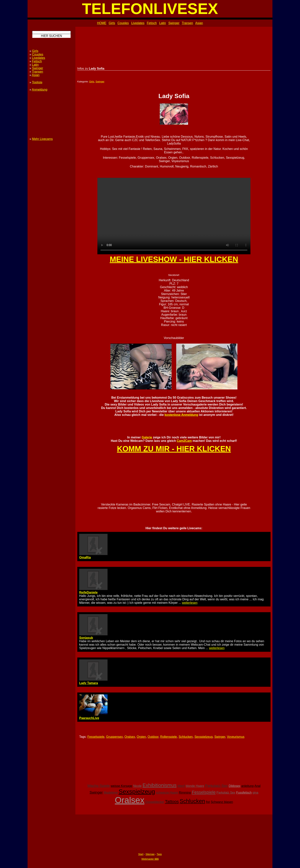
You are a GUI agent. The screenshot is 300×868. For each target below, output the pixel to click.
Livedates (138, 23)
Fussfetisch (244, 793)
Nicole (137, 786)
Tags (159, 854)
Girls (112, 23)
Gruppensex (115, 737)
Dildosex (234, 786)
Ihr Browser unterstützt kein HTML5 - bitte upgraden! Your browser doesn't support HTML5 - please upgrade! (174, 216)
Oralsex (130, 737)
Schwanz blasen (222, 802)
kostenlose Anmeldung (181, 415)
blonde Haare (195, 786)
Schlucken (186, 737)
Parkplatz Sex (226, 793)
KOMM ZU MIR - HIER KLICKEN (174, 449)
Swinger (174, 23)
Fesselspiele (96, 737)
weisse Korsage (122, 786)
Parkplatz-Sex (216, 786)
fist (208, 802)
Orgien (141, 737)
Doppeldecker (155, 802)
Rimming (185, 793)
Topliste (37, 82)
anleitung (247, 786)
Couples (123, 23)
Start (141, 854)
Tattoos (172, 802)
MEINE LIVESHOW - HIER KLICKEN (174, 259)
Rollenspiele (168, 737)
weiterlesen (190, 603)
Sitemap (150, 854)
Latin (163, 23)
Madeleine (111, 793)
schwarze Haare (167, 793)
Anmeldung (40, 90)
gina (255, 793)
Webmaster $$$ (150, 859)
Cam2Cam (184, 441)
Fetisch (152, 23)
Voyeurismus (236, 737)
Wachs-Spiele (99, 786)
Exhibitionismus (160, 785)
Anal (258, 786)
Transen (187, 23)
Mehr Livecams (42, 139)
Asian (199, 23)
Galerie (147, 437)
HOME (102, 23)
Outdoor (153, 737)
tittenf (181, 786)
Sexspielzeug (203, 737)
